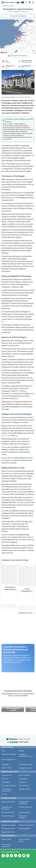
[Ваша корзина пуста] (30, 2)
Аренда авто (23, 779)
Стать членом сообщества (6, 846)
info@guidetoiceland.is (26, 768)
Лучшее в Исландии (8, 816)
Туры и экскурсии (25, 775)
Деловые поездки (25, 789)
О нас (3, 751)
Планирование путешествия (24, 803)
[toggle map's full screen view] (33, 51)
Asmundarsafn (22, 513)
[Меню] (33, 2)
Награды (22, 751)
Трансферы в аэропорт (9, 786)
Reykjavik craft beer (14, 301)
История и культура (25, 807)
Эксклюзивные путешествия (6, 790)
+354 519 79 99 (6, 768)
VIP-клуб (4, 794)
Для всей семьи (24, 786)
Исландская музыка (8, 812)
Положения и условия (9, 754)
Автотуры (5, 779)
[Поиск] (26, 2)
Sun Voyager (23, 521)
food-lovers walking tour (19, 450)
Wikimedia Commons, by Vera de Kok (15, 97)
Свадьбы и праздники (9, 825)
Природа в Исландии (8, 802)
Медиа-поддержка (25, 829)
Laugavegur (25, 146)
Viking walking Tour (21, 458)
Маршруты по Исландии (23, 817)
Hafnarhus (12, 502)
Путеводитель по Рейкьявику (7, 808)
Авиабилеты (23, 782)
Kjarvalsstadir (9, 513)
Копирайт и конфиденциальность (26, 755)
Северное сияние (24, 812)
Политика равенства (8, 760)
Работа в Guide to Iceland (24, 840)
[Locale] (18, 2)
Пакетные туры (7, 775)
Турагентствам (6, 839)
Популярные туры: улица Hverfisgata (15, 560)
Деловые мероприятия (26, 825)
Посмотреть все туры (26, 613)
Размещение (6, 782)
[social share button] (18, 16)
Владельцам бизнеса (8, 832)
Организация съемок (8, 829)
